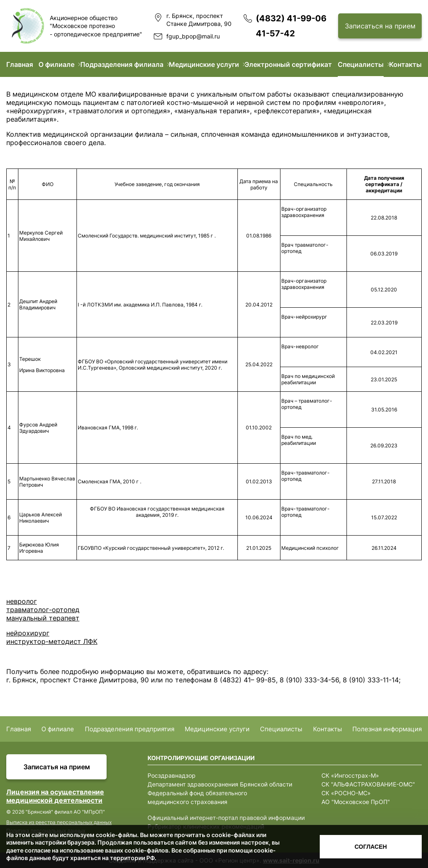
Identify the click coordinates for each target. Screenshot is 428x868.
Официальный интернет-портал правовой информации (226, 818)
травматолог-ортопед (43, 610)
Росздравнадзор (172, 775)
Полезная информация (387, 729)
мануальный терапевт (43, 618)
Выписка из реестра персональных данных (59, 822)
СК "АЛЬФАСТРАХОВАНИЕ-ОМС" (368, 784)
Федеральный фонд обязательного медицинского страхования (197, 797)
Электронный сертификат (288, 64)
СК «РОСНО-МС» (346, 793)
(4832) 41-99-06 (291, 18)
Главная (20, 64)
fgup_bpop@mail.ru (193, 36)
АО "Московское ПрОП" (356, 802)
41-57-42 (275, 33)
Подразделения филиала (122, 64)
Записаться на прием (380, 26)
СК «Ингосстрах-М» (350, 775)
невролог (22, 601)
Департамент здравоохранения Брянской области (220, 784)
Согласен (371, 847)
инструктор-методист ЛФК (52, 641)
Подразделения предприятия (130, 729)
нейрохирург (28, 633)
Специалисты (361, 64)
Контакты (405, 64)
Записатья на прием (57, 767)
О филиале (56, 64)
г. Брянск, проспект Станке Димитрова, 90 (199, 20)
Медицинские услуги (204, 64)
